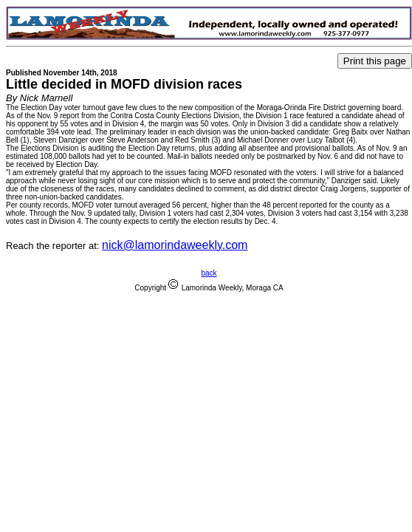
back (209, 273)
